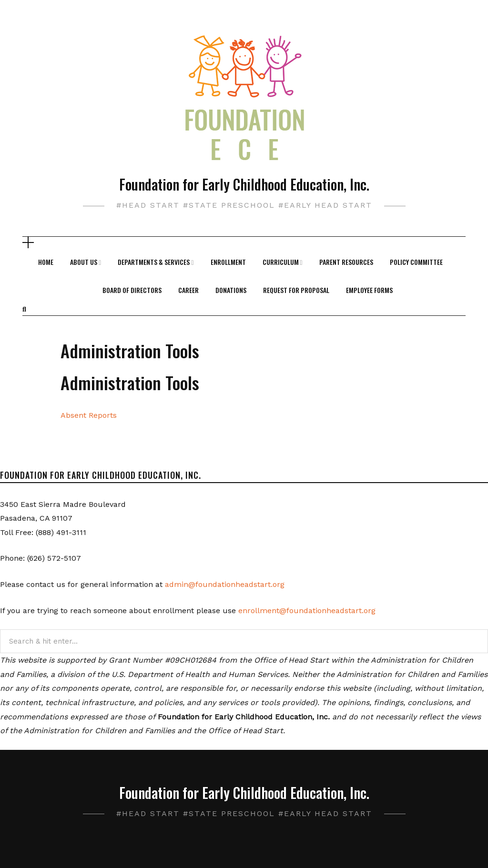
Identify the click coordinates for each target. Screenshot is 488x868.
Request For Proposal (296, 290)
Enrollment (228, 262)
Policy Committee (416, 262)
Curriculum (281, 262)
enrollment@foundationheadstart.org (307, 611)
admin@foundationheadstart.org (225, 584)
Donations (231, 290)
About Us (84, 262)
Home (46, 262)
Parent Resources (346, 262)
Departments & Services (154, 262)
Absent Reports (89, 415)
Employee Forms (369, 290)
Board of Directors (132, 290)
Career (188, 290)
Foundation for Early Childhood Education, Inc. (244, 184)
